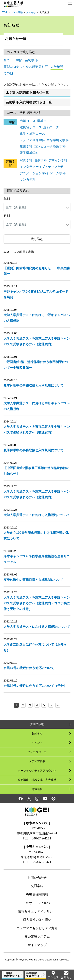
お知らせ (31, 12)
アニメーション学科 (34, 173)
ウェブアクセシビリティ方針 (37, 928)
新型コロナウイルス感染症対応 (26, 67)
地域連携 (37, 789)
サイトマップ (37, 945)
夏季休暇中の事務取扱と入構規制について (34, 385)
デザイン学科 (58, 160)
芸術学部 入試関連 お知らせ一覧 (29, 102)
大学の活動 (17, 12)
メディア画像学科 (32, 140)
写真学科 (26, 160)
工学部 (17, 60)
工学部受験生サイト (12, 975)
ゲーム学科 (58, 173)
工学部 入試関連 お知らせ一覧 (27, 92)
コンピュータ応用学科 (50, 146)
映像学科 (40, 160)
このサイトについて (37, 903)
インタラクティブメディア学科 (42, 167)
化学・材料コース (32, 134)
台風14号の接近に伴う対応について (29, 668)
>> (58, 705)
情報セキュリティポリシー (37, 911)
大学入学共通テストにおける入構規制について (37, 515)
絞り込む (37, 239)
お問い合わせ (37, 878)
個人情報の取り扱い (37, 920)
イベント (37, 743)
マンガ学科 (28, 180)
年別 (7, 199)
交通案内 (37, 886)
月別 (7, 216)
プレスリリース (37, 752)
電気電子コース (31, 127)
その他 (8, 73)
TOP (5, 12)
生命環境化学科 (58, 140)
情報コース (28, 121)
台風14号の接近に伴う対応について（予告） (35, 686)
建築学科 (26, 146)
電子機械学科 (29, 153)
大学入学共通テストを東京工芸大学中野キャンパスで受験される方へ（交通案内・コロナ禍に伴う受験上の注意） (37, 603)
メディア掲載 (37, 761)
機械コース (45, 121)
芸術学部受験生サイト (34, 975)
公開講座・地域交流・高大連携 (37, 780)
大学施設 (57, 67)
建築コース (51, 127)
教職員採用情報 (37, 894)
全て (7, 60)
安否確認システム (37, 936)
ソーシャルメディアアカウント (37, 771)
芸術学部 (31, 60)
